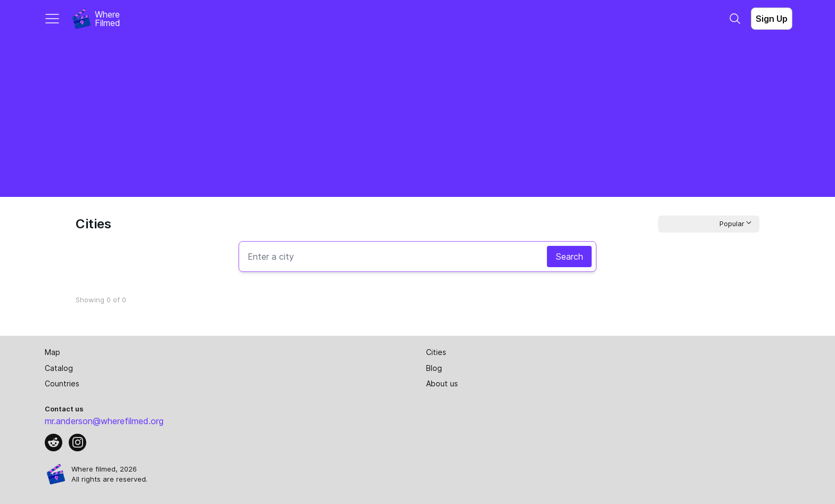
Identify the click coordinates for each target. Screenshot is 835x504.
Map (52, 352)
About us (442, 383)
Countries (62, 383)
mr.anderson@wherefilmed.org (104, 421)
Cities (436, 352)
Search (569, 257)
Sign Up (772, 19)
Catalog (59, 368)
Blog (434, 368)
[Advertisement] (418, 117)
